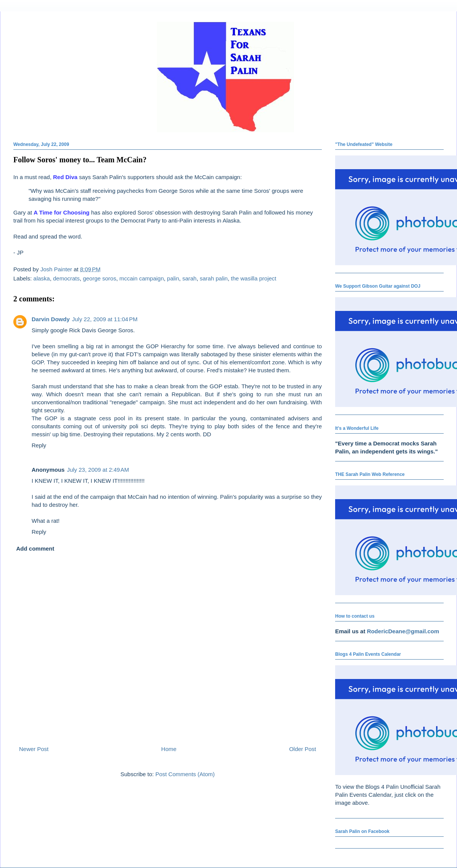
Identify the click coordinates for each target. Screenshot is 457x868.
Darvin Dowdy (51, 319)
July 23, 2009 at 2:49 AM (98, 470)
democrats (66, 278)
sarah (190, 278)
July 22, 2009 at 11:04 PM (105, 319)
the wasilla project (253, 278)
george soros (100, 278)
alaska (42, 278)
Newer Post (34, 749)
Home (169, 749)
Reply (39, 445)
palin (173, 278)
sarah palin (214, 278)
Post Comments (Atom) (185, 774)
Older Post (303, 749)
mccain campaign (142, 278)
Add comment (35, 549)
